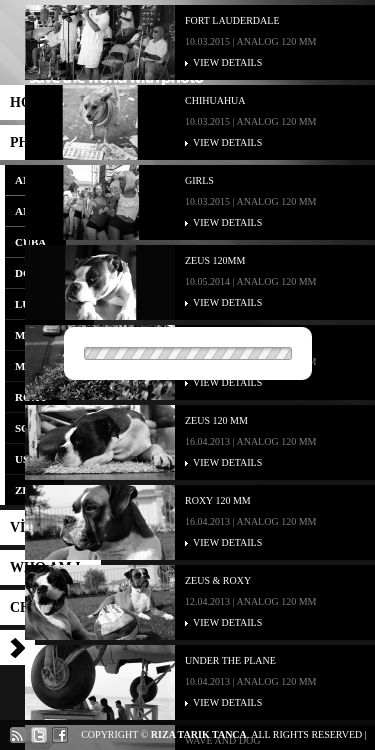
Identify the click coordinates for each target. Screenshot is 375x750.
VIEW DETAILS (227, 62)
